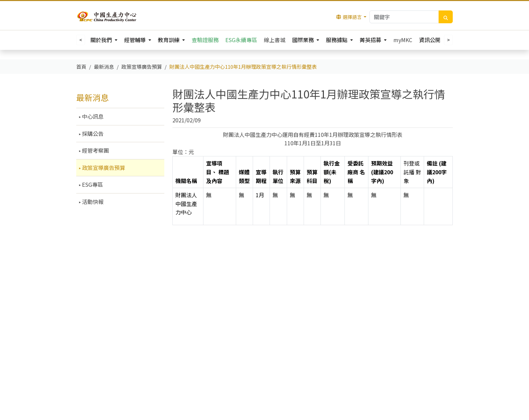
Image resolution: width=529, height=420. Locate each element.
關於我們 (102, 40)
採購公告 (92, 133)
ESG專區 (92, 184)
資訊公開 (430, 40)
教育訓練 (169, 40)
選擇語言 (349, 17)
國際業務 (304, 40)
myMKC (403, 40)
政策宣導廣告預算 (103, 168)
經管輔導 (136, 40)
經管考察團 (95, 150)
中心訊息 (92, 116)
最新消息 (92, 97)
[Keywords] (404, 17)
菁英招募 (371, 40)
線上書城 (275, 40)
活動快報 (92, 202)
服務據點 (337, 40)
